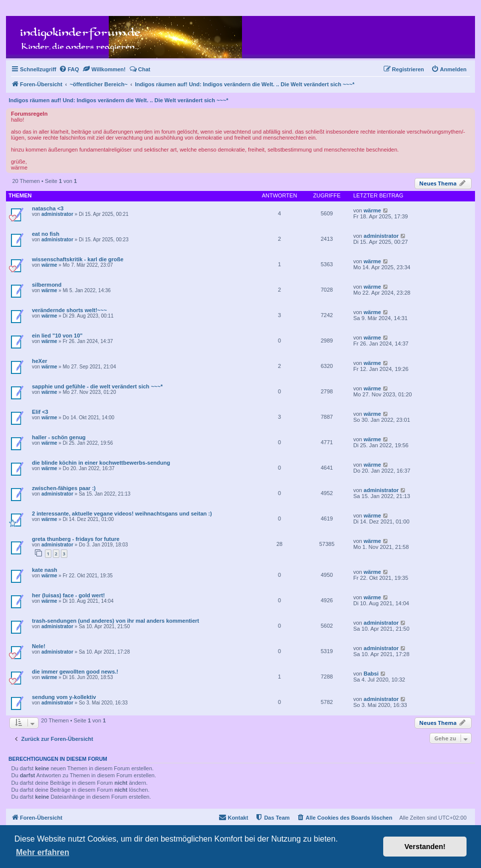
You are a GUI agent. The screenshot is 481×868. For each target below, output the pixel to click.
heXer (40, 361)
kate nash (45, 570)
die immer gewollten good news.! (75, 672)
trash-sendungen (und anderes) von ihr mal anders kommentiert (116, 621)
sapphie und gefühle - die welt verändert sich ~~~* (97, 386)
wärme (372, 210)
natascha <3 (48, 208)
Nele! (39, 646)
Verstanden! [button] (425, 847)
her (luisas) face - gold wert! (68, 595)
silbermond (47, 285)
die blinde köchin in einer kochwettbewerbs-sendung (101, 463)
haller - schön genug (59, 437)
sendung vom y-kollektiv (64, 697)
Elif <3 (40, 412)
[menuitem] (69, 69)
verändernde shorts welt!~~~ (69, 310)
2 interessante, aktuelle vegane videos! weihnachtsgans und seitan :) (122, 514)
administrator (57, 214)
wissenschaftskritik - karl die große (78, 259)
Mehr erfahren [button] (43, 852)
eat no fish (46, 234)
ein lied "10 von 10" (57, 336)
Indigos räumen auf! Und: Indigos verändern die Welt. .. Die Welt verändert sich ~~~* (119, 100)
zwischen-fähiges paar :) (64, 488)
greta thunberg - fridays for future (76, 539)
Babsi (371, 674)
